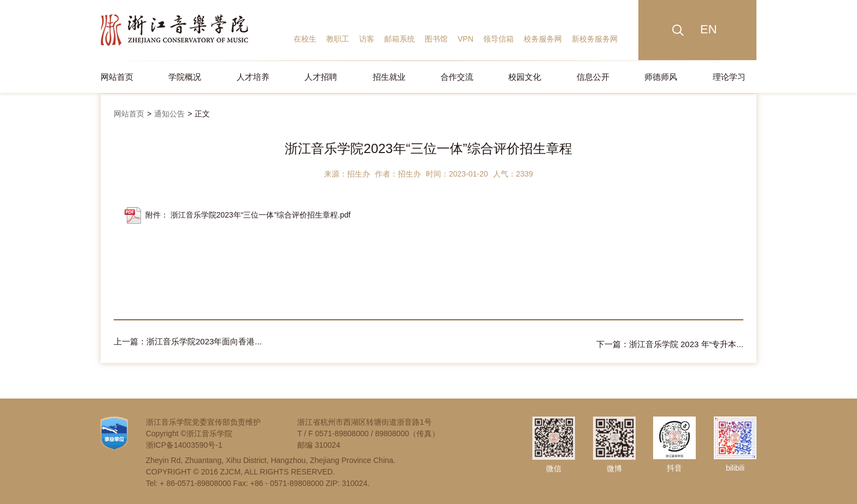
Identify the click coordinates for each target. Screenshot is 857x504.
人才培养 (253, 77)
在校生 (305, 39)
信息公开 (593, 77)
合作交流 (457, 77)
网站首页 (117, 77)
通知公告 (169, 114)
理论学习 (729, 77)
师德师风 (661, 77)
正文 (202, 114)
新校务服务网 (595, 39)
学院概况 (185, 77)
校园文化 (525, 77)
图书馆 (436, 39)
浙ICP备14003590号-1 (184, 442)
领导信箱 (498, 39)
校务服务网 (543, 39)
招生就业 (389, 77)
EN (709, 29)
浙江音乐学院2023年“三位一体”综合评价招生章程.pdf (261, 215)
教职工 (338, 39)
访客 (367, 39)
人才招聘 (321, 77)
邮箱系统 (400, 39)
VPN (465, 39)
